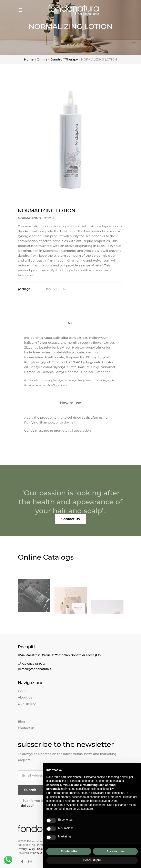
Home (29, 59)
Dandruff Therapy (64, 59)
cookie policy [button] (105, 789)
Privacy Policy (26, 849)
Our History (27, 704)
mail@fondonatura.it (36, 669)
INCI (70, 323)
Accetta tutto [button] (115, 851)
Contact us (26, 728)
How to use (70, 403)
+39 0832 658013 (33, 664)
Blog (22, 721)
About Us (25, 697)
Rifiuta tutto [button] (69, 851)
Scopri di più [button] (92, 860)
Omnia (42, 59)
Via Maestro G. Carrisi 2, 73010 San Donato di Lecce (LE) (61, 655)
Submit (30, 790)
